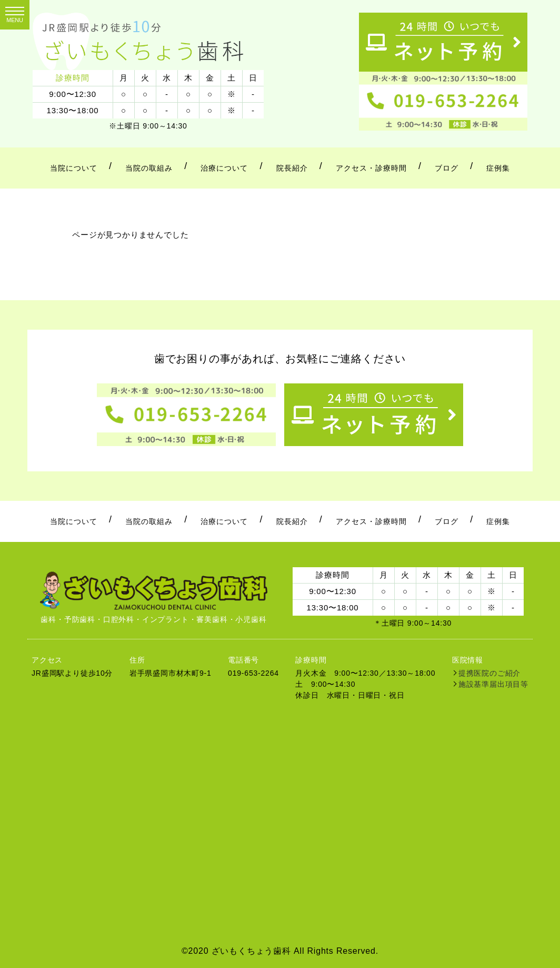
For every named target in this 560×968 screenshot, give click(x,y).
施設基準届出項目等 (493, 684)
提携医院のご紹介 (489, 673)
